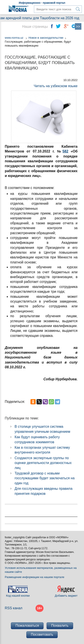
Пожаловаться (27, 626)
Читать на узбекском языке (56, 86)
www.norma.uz (14, 38)
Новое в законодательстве (46, 38)
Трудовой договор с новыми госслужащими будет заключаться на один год (45, 478)
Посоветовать (42, 634)
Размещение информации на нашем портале (35, 577)
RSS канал (14, 608)
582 (65, 151)
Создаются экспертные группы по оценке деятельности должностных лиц (43, 463)
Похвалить (60, 626)
